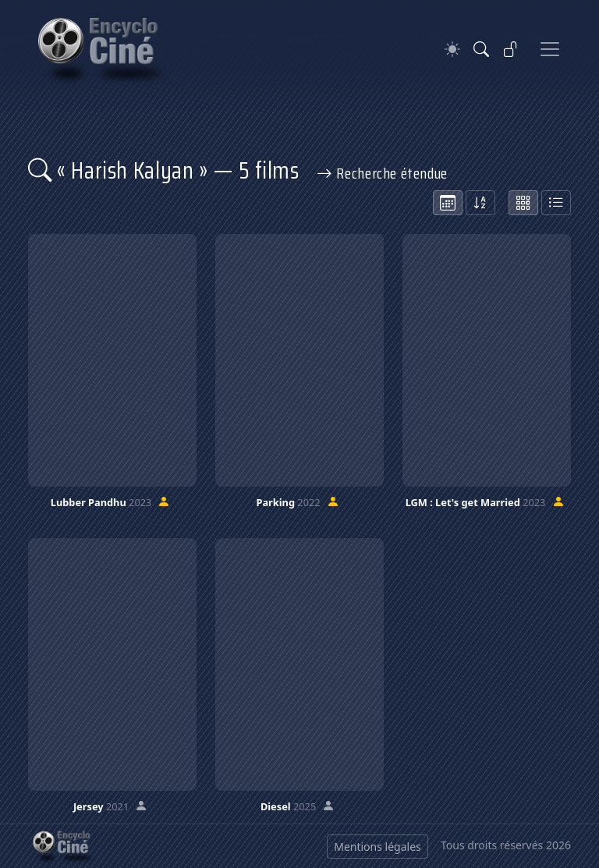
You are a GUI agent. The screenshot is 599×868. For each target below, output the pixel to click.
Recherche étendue (382, 173)
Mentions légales (377, 847)
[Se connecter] (511, 49)
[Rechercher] (481, 49)
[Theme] (452, 50)
